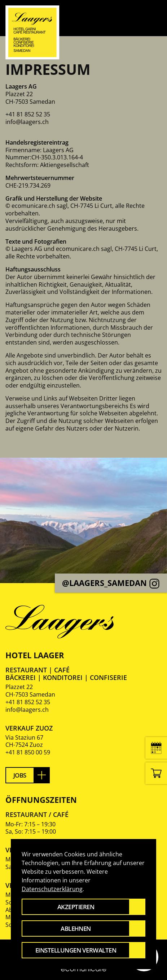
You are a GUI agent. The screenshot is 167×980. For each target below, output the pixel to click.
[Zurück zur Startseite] (32, 33)
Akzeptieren (76, 907)
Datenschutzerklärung (52, 889)
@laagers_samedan (111, 583)
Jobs (20, 775)
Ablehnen (76, 928)
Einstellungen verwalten (76, 950)
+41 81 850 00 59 (28, 752)
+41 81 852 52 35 (28, 702)
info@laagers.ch (27, 122)
